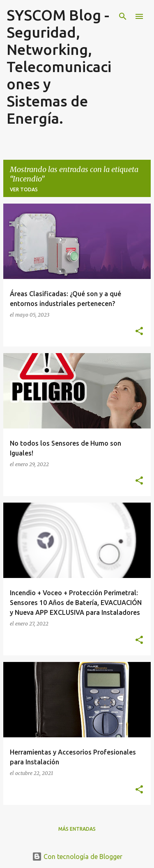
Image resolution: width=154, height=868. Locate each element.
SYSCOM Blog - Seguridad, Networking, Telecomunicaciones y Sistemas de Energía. (59, 67)
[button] (139, 331)
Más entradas (77, 829)
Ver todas (24, 189)
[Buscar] (123, 16)
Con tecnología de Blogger (77, 857)
